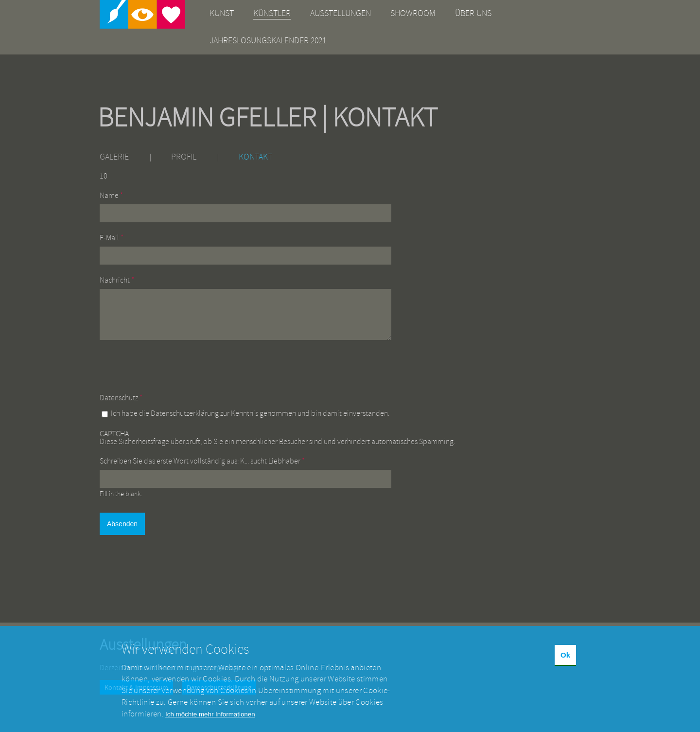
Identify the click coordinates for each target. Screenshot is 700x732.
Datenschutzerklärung (185, 421)
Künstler (272, 13)
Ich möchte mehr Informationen (210, 723)
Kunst (222, 13)
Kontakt (255, 157)
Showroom (413, 13)
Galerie (114, 157)
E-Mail (112, 238)
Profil (184, 157)
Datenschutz (121, 405)
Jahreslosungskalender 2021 (268, 41)
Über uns (473, 13)
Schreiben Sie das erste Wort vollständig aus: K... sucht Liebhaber (202, 468)
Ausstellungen (341, 13)
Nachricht (117, 280)
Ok (565, 665)
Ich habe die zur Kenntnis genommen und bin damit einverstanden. (250, 421)
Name (111, 196)
